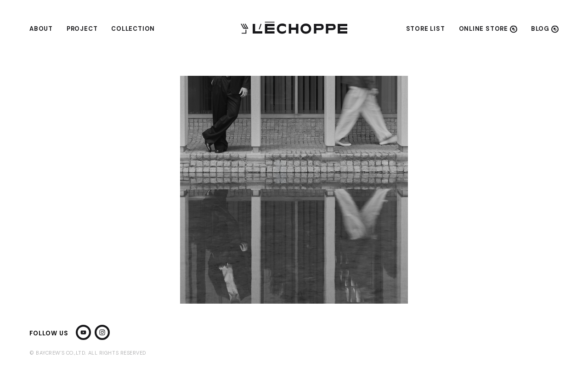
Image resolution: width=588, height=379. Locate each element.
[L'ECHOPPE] (294, 29)
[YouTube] (83, 333)
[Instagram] (102, 333)
